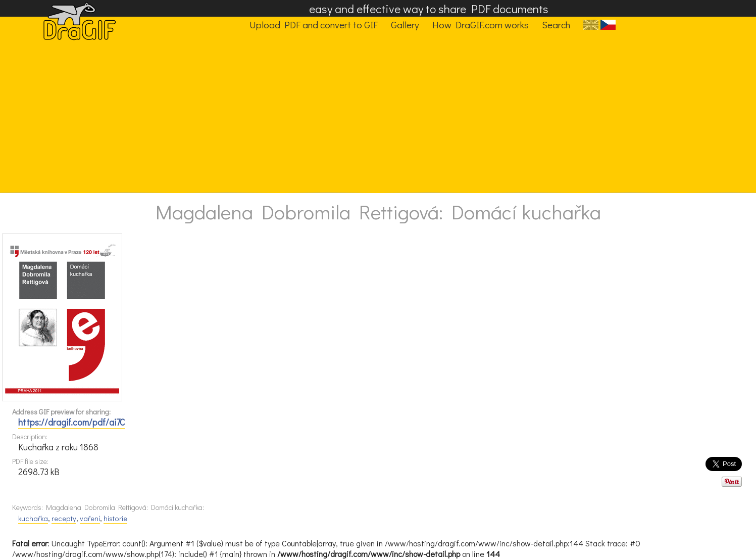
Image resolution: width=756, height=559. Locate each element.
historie (115, 518)
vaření (90, 518)
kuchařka (33, 518)
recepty (64, 518)
